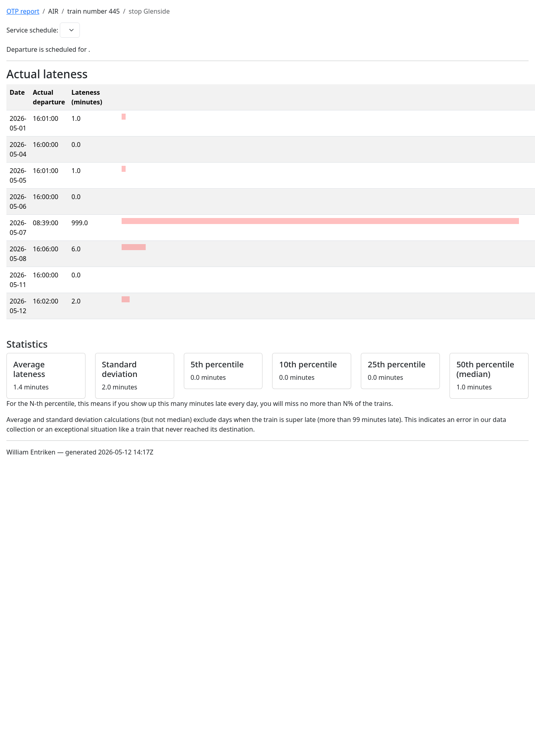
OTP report (23, 11)
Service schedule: (32, 30)
